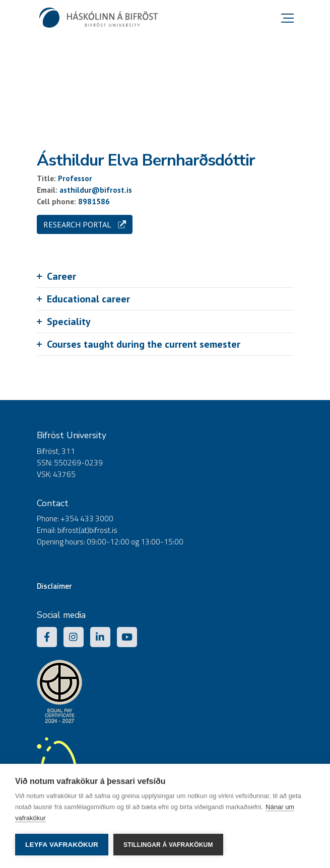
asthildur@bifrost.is (96, 190)
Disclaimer (54, 586)
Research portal (85, 224)
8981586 (94, 202)
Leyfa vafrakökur (62, 845)
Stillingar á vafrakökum (168, 845)
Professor (75, 178)
